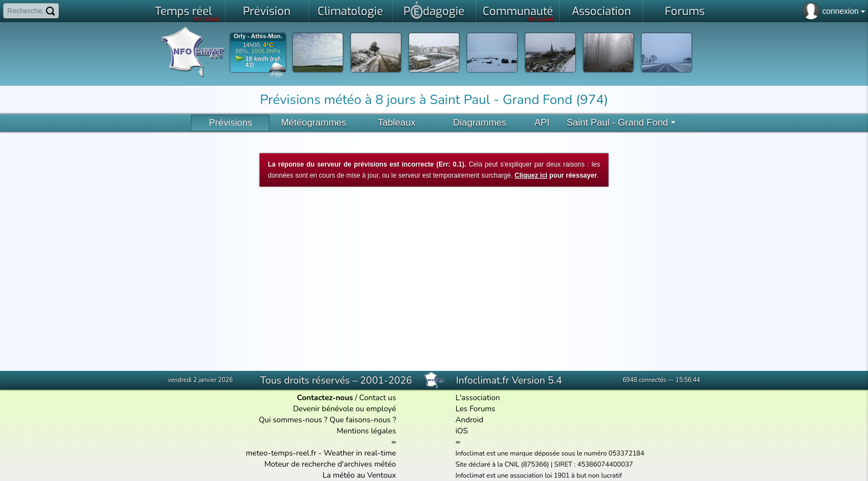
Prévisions (230, 123)
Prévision (267, 11)
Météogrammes (313, 123)
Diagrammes (479, 123)
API (542, 123)
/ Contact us (346, 398)
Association (601, 11)
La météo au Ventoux (360, 475)
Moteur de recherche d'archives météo (330, 464)
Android (469, 420)
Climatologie (350, 11)
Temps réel (187, 13)
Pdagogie (434, 10)
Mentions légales (366, 431)
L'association (478, 398)
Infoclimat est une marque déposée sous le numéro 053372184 (550, 453)
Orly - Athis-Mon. (258, 36)
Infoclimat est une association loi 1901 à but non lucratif (539, 475)
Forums (685, 11)
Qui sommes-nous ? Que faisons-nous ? (327, 420)
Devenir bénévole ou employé (344, 409)
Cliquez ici (531, 175)
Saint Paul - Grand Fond (621, 123)
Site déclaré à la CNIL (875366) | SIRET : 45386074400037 (544, 464)
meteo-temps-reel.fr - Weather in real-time (321, 453)
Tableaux (396, 123)
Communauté (518, 13)
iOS (462, 431)
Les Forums (476, 409)
